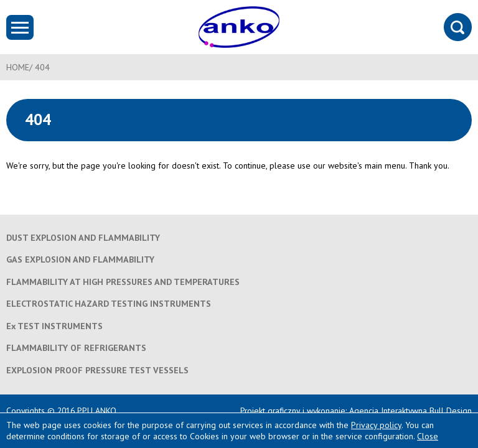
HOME (18, 67)
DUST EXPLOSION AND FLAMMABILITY (83, 238)
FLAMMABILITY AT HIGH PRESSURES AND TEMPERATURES (123, 282)
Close (428, 436)
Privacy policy (376, 425)
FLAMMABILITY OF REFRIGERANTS (76, 348)
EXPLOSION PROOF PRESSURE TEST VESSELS (97, 370)
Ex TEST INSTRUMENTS (54, 326)
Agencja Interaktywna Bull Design (410, 411)
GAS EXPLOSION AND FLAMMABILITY (80, 259)
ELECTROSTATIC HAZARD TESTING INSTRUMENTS (109, 304)
